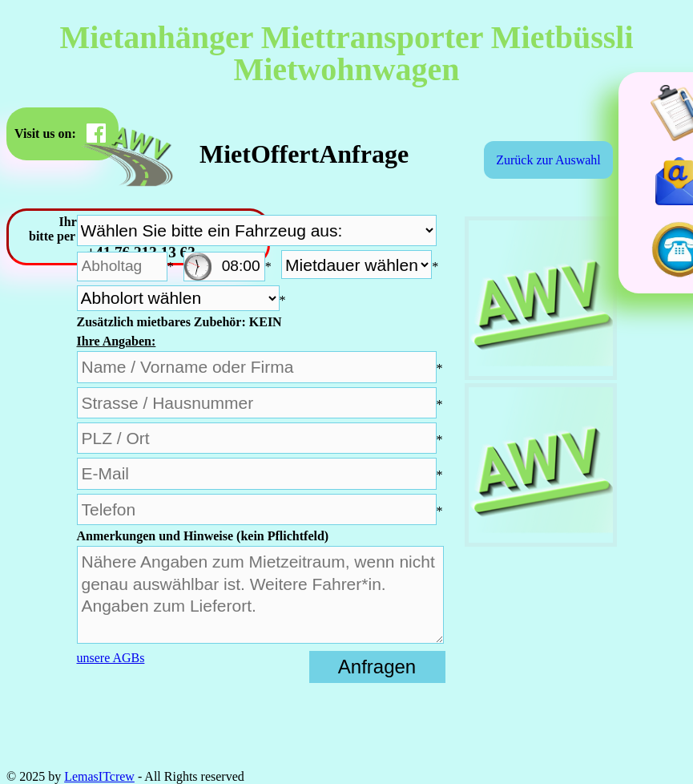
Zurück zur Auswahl (548, 160)
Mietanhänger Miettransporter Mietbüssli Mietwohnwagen (346, 53)
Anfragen (377, 667)
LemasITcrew (99, 776)
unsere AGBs (111, 658)
